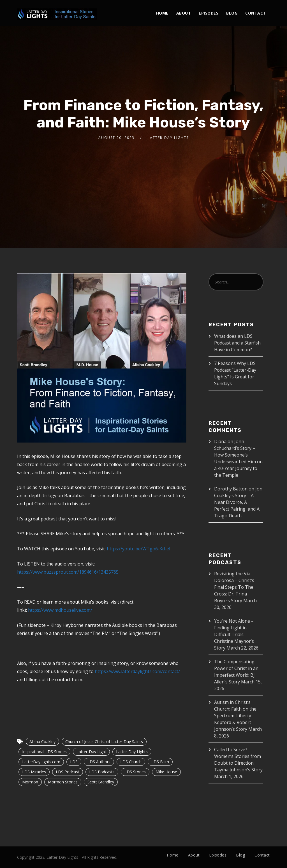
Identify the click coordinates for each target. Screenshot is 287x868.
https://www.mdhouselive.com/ (60, 610)
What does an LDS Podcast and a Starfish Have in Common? (237, 343)
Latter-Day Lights (132, 752)
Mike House (166, 772)
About (184, 13)
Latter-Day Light (91, 752)
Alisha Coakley (42, 742)
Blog (232, 13)
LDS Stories (135, 772)
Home (162, 13)
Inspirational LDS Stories (44, 752)
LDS (74, 762)
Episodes (209, 13)
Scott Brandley (101, 782)
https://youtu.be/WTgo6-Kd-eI (139, 549)
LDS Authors (99, 762)
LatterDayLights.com (41, 762)
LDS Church (131, 762)
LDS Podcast (68, 772)
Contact (256, 13)
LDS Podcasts (102, 772)
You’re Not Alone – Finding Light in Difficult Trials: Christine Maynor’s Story (234, 634)
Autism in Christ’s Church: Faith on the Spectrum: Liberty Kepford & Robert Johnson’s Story (235, 716)
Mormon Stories (63, 782)
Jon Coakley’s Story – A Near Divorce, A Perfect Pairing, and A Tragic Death (238, 502)
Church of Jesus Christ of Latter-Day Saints (104, 742)
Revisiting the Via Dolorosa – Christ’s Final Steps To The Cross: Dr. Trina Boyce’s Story (234, 587)
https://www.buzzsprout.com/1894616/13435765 (68, 572)
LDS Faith (160, 762)
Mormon (30, 782)
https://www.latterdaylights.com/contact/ (137, 671)
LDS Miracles (34, 772)
